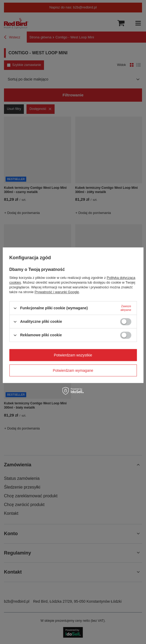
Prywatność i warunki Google (57, 292)
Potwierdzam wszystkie (73, 355)
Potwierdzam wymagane (73, 370)
